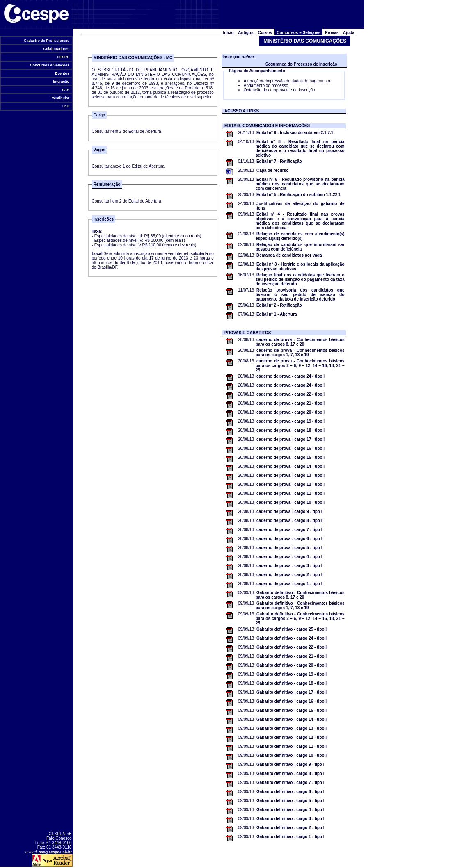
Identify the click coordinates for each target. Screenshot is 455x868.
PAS (66, 90)
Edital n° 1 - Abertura (277, 314)
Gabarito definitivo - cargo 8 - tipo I (290, 773)
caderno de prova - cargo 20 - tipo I (290, 412)
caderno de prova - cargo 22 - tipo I (290, 394)
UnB (66, 106)
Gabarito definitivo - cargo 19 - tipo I (292, 674)
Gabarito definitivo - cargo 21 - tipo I (292, 656)
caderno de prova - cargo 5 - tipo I (289, 548)
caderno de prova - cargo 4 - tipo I (289, 557)
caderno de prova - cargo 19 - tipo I (290, 421)
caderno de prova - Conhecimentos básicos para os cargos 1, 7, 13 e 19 (300, 353)
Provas (332, 33)
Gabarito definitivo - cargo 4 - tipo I (290, 810)
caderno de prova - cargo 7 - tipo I (289, 530)
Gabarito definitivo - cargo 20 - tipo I (292, 665)
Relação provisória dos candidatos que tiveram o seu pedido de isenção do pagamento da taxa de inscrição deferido (300, 295)
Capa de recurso (272, 170)
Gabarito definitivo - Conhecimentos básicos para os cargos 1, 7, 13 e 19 (300, 606)
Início (228, 33)
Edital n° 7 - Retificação (279, 161)
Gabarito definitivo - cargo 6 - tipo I (290, 792)
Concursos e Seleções (49, 65)
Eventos (62, 73)
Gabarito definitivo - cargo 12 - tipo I (292, 737)
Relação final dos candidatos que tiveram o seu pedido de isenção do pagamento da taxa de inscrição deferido (300, 279)
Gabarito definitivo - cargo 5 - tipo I (290, 801)
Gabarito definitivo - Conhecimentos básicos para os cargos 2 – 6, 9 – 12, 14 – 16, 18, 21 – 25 (300, 619)
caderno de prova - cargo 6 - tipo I (289, 539)
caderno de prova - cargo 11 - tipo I (290, 493)
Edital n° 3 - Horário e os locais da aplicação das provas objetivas (300, 267)
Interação (61, 82)
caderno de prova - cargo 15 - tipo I (290, 457)
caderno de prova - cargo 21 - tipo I (290, 403)
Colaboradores (56, 49)
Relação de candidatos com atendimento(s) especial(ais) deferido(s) (300, 236)
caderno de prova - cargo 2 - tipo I (289, 575)
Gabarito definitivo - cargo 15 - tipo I (292, 710)
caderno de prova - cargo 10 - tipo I (290, 502)
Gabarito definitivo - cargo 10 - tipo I (292, 755)
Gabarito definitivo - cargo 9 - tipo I (290, 764)
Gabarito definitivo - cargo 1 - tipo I (290, 837)
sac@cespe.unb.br (55, 852)
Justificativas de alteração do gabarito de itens (300, 206)
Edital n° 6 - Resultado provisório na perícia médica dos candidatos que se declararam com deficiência (300, 184)
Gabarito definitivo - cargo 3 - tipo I (290, 819)
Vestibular (60, 98)
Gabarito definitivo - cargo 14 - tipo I (292, 719)
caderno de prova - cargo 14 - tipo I (290, 466)
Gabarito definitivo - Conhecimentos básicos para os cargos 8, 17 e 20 (300, 595)
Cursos (265, 33)
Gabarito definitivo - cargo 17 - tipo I (292, 692)
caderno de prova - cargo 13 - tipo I (290, 475)
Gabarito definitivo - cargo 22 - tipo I (292, 647)
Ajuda (349, 33)
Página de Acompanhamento (257, 71)
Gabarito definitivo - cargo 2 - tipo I (290, 828)
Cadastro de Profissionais (46, 41)
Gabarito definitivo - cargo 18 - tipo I (292, 683)
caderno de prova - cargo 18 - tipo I (290, 430)
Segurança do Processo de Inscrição (301, 64)
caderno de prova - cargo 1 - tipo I (289, 584)
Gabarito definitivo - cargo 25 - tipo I (292, 629)
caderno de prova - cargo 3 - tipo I (289, 566)
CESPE (63, 57)
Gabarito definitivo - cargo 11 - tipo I (292, 746)
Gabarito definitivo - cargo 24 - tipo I (292, 638)
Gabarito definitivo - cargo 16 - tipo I (292, 701)
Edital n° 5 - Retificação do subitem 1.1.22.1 (299, 195)
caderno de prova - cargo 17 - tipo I (290, 439)
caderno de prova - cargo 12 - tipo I (290, 484)
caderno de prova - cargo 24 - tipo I (290, 376)
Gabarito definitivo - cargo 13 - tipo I (292, 728)
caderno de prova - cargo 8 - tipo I (289, 521)
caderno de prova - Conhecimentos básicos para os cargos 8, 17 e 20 (300, 342)
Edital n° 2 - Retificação (279, 305)
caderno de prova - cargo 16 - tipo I (290, 448)
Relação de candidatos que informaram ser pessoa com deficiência (300, 247)
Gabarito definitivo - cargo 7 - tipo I (290, 783)
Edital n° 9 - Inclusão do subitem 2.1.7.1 (295, 133)
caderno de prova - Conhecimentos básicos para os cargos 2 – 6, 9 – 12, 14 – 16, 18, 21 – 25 (300, 366)
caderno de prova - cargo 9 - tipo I (289, 511)
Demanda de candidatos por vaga (289, 255)
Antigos (246, 33)
